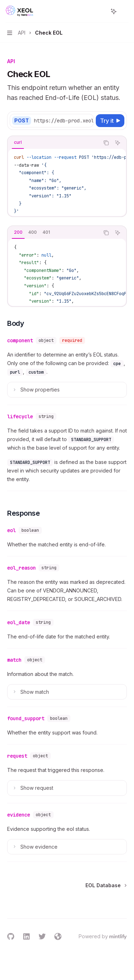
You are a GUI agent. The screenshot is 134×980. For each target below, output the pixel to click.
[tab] (18, 142)
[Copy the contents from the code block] (106, 143)
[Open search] (100, 11)
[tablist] (53, 143)
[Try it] (110, 121)
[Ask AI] (118, 143)
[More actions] (125, 11)
